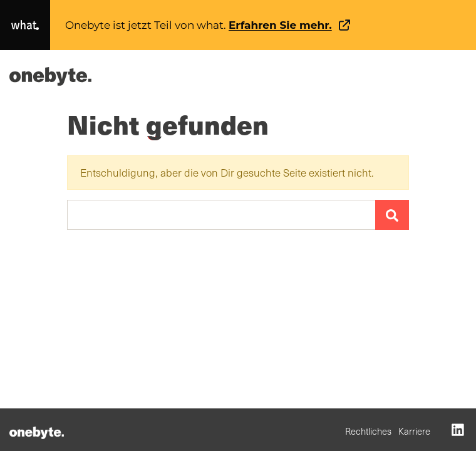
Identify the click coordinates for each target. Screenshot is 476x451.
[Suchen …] (221, 215)
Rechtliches (368, 431)
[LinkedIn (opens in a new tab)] (458, 429)
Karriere (414, 431)
